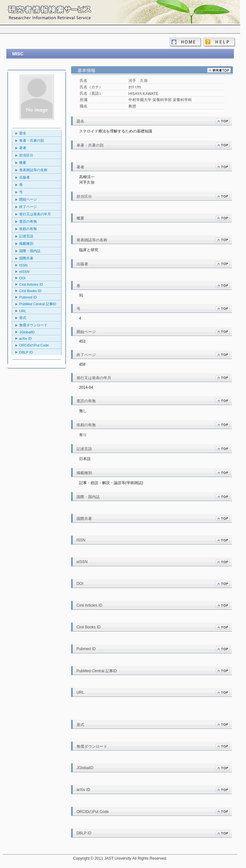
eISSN (24, 272)
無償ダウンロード (33, 325)
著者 (23, 148)
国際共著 (26, 258)
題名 (23, 133)
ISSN (23, 265)
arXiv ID (25, 338)
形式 (23, 318)
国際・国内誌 (30, 251)
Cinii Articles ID (31, 284)
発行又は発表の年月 (35, 214)
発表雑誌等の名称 (33, 170)
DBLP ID (26, 352)
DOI (22, 278)
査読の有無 (28, 221)
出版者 (25, 177)
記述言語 (26, 236)
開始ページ (28, 199)
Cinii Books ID (30, 291)
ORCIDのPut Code (34, 345)
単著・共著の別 (32, 140)
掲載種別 (26, 243)
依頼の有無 (28, 229)
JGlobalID (27, 332)
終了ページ (28, 207)
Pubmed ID (28, 297)
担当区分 (26, 155)
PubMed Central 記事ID (38, 304)
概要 (23, 163)
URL (23, 311)
